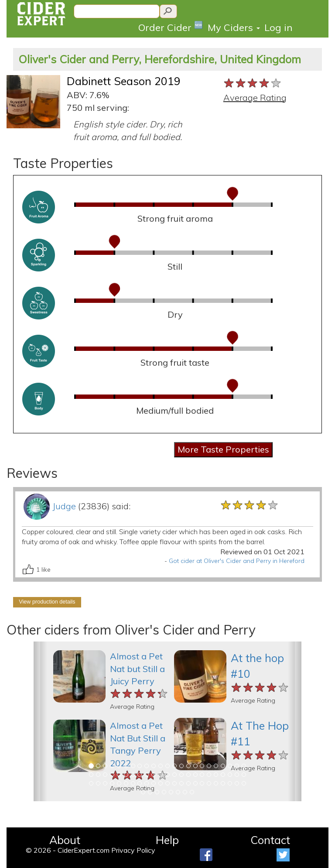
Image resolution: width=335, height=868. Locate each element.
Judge (64, 506)
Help (167, 840)
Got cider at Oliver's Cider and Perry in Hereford (237, 561)
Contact (270, 840)
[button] (40, 721)
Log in (278, 27)
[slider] (253, 83)
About (65, 840)
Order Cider (171, 27)
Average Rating (255, 98)
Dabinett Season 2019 (124, 81)
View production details (47, 602)
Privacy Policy (133, 850)
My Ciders (234, 27)
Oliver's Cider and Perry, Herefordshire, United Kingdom (160, 59)
